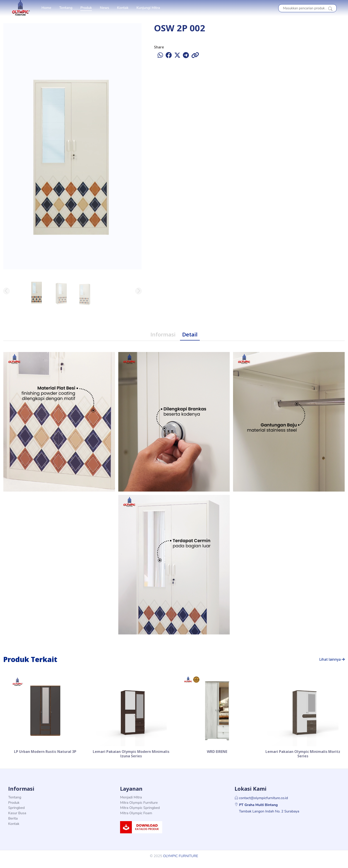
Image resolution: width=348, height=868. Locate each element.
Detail (190, 334)
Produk (86, 8)
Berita (13, 824)
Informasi (163, 334)
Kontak (123, 8)
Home (46, 8)
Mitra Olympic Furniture (139, 809)
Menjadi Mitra (131, 803)
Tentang (66, 8)
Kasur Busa (17, 819)
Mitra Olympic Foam (136, 819)
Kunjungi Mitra (148, 8)
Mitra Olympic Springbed (140, 814)
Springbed (16, 814)
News (105, 8)
